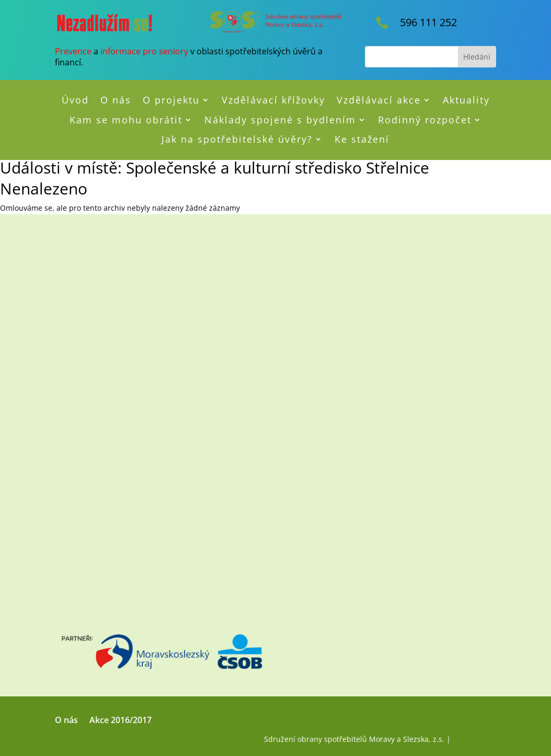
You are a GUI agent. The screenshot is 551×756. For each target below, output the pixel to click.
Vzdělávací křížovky (273, 100)
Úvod (75, 100)
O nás (116, 100)
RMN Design (474, 739)
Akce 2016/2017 (120, 721)
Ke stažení (362, 140)
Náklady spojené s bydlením (280, 120)
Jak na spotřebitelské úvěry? (237, 140)
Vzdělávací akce (379, 100)
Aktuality (466, 100)
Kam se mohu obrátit (126, 120)
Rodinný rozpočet (425, 120)
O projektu (171, 100)
